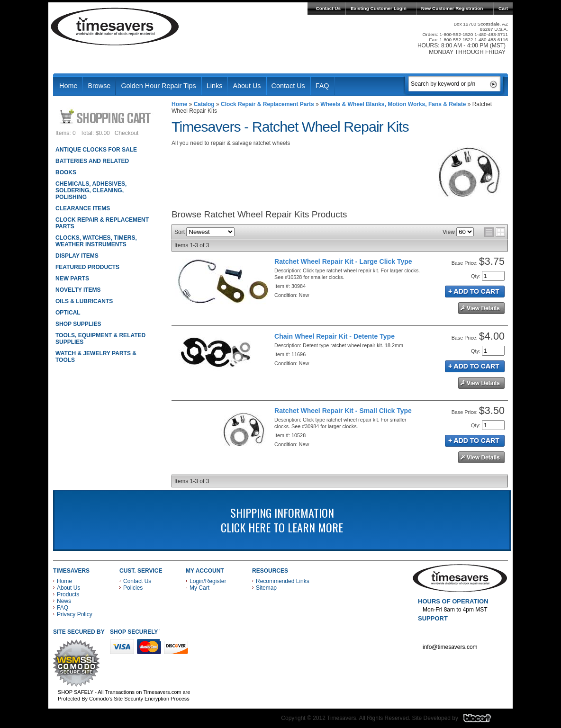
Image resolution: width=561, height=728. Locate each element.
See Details (481, 308)
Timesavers (115, 27)
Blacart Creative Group (483, 720)
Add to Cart (475, 292)
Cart (503, 8)
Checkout (127, 133)
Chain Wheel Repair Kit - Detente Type (335, 336)
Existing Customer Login (379, 8)
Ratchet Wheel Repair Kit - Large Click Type (343, 261)
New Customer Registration (452, 8)
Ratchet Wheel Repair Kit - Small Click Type (343, 411)
